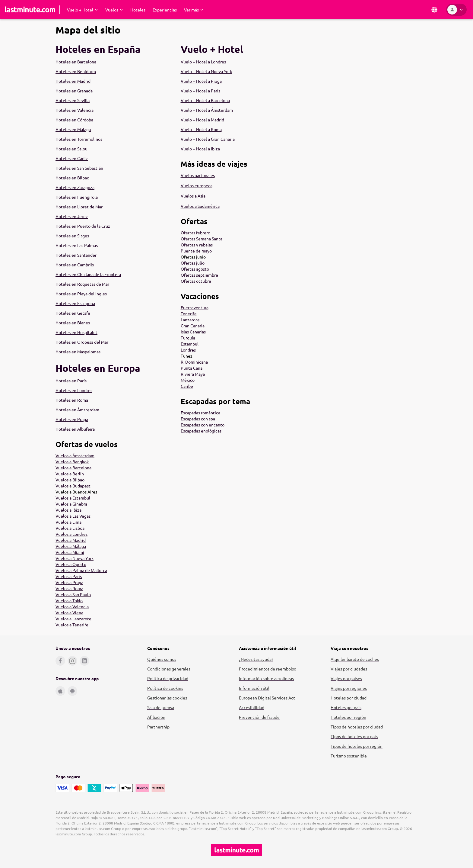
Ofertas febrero (195, 233)
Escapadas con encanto (203, 425)
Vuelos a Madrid (71, 540)
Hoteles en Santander (76, 255)
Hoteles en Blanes (73, 323)
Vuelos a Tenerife (72, 625)
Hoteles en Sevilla (73, 100)
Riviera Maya (193, 374)
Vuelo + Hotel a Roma (201, 129)
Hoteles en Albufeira (75, 429)
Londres (188, 350)
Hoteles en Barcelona (76, 62)
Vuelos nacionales (198, 175)
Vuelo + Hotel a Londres (203, 62)
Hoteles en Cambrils (75, 265)
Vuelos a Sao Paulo (73, 594)
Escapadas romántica (200, 413)
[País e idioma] (434, 10)
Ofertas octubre (196, 281)
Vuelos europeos (197, 185)
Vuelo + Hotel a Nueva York (206, 71)
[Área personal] (456, 10)
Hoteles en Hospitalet (76, 332)
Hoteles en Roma (72, 400)
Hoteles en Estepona (75, 303)
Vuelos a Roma (69, 588)
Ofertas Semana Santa (202, 239)
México (188, 380)
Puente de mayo (196, 251)
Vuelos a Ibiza (68, 510)
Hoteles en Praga (72, 419)
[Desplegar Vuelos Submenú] (114, 10)
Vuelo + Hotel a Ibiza (200, 149)
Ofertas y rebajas (197, 245)
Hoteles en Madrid (73, 81)
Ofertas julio (193, 263)
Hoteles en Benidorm (76, 71)
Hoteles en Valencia (75, 110)
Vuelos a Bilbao (70, 480)
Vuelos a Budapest (73, 486)
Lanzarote (190, 320)
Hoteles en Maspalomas (78, 352)
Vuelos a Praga (69, 582)
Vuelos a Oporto (71, 564)
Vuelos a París (69, 576)
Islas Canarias (193, 332)
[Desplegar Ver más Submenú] (194, 10)
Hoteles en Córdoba (74, 120)
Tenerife (189, 313)
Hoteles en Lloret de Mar (79, 207)
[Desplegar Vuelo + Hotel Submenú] (83, 10)
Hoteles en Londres (74, 390)
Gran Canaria (193, 326)
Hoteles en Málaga (73, 129)
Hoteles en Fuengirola (77, 197)
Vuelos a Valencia (72, 606)
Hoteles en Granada (74, 91)
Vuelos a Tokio (69, 600)
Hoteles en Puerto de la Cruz (83, 226)
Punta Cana (192, 368)
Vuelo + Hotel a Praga (201, 81)
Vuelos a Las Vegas (73, 516)
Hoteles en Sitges (72, 236)
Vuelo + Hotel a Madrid (202, 120)
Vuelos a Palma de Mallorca (81, 570)
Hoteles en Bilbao (72, 178)
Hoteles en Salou (71, 149)
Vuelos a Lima (68, 522)
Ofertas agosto (195, 269)
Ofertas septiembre (199, 275)
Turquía (188, 338)
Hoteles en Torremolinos (79, 139)
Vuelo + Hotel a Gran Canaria (208, 139)
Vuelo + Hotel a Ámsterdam (207, 110)
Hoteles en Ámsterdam (77, 410)
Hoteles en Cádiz (72, 158)
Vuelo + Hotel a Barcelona (205, 100)
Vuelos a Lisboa (70, 528)
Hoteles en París (71, 381)
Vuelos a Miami (70, 552)
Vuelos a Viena (69, 612)
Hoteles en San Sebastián (79, 168)
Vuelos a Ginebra (71, 504)
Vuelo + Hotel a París (200, 91)
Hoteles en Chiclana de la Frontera (88, 274)
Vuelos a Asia (193, 196)
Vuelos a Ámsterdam (75, 455)
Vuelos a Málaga (71, 546)
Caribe (187, 386)
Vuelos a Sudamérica (200, 206)
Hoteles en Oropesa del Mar (82, 342)
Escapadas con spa (198, 419)
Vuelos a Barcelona (73, 468)
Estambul (190, 344)
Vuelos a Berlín (70, 474)
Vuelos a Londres (71, 534)
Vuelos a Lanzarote (73, 619)
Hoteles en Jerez (72, 216)
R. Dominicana (194, 362)
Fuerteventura (195, 307)
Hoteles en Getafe (73, 313)
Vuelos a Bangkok (72, 461)
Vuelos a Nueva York (75, 558)
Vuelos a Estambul (73, 498)
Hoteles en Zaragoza (75, 187)
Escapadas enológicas (201, 431)
